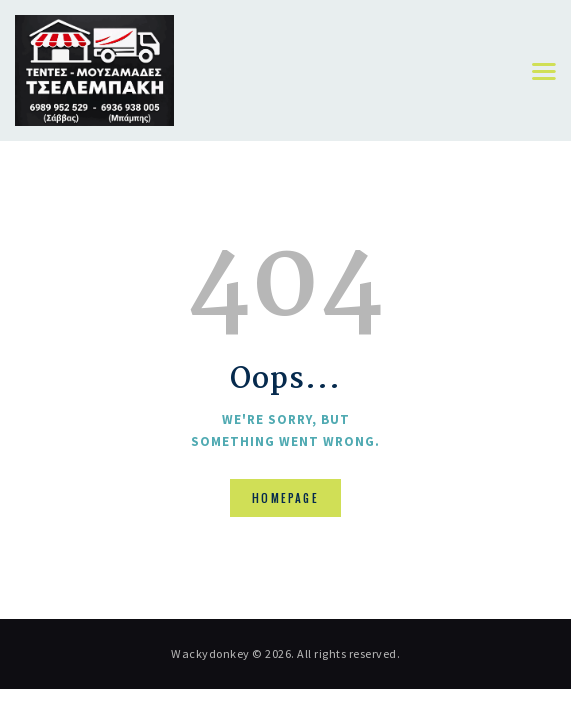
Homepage (285, 498)
